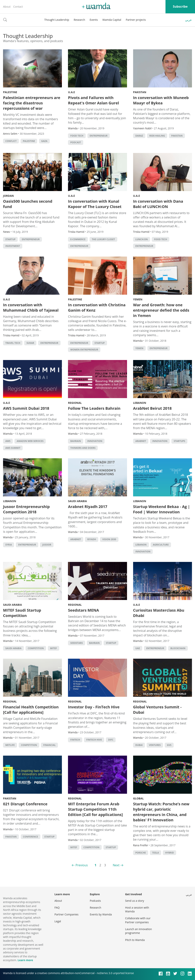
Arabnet (141, 441)
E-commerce (78, 239)
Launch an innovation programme (139, 931)
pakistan (177, 136)
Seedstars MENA (83, 610)
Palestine (10, 92)
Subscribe (180, 6)
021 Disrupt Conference (25, 804)
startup (10, 239)
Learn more (25, 960)
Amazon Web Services (30, 441)
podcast (76, 142)
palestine (29, 141)
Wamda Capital (112, 20)
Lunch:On (142, 239)
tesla (155, 853)
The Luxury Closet (103, 239)
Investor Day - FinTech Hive (94, 707)
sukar (30, 343)
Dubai (139, 745)
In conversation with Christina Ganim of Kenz (97, 308)
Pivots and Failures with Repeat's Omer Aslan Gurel (93, 100)
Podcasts (95, 901)
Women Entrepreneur (84, 350)
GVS (169, 745)
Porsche (141, 853)
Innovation (95, 441)
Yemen (138, 299)
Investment (13, 246)
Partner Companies (66, 914)
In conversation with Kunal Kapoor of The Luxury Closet (95, 204)
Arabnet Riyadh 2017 (88, 507)
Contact (18, 7)
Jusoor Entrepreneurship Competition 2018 (26, 509)
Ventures (155, 745)
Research (79, 20)
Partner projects (136, 20)
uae (138, 648)
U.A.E (71, 92)
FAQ (57, 908)
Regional (75, 403)
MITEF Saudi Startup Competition (22, 613)
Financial (49, 745)
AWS (8, 441)
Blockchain (178, 648)
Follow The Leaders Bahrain (94, 408)
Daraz (139, 136)
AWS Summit (13, 448)
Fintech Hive (94, 740)
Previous (82, 865)
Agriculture (161, 545)
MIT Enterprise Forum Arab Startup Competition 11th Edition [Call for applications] (95, 809)
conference (31, 837)
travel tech (13, 343)
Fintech (75, 740)
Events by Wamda (101, 914)
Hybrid (169, 853)
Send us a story (135, 901)
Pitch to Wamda (135, 940)
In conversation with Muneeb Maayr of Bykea (161, 100)
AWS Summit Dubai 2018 (26, 408)
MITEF (54, 648)
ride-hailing (157, 136)
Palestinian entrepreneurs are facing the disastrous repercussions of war (32, 103)
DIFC (111, 740)
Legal (58, 921)
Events (94, 20)
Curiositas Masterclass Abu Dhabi (159, 613)
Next (116, 865)
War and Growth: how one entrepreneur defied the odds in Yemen (161, 310)
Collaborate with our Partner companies (138, 920)
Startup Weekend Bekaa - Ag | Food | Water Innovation (162, 509)
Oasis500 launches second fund (28, 204)
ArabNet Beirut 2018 (152, 408)
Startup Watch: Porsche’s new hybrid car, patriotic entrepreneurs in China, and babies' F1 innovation (161, 812)
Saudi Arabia (77, 501)
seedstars (76, 643)
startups (179, 441)
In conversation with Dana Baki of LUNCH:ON (158, 204)
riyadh (92, 539)
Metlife (10, 745)
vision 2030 (109, 539)
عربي (189, 20)
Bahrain (76, 441)
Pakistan (140, 92)
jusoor (47, 545)
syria (9, 545)
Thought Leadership (57, 20)
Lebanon (140, 403)
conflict (11, 141)
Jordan (8, 196)
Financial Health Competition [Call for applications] (31, 710)
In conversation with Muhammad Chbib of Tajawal (31, 308)
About (7, 7)
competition (36, 648)
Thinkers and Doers (83, 448)
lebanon (141, 545)
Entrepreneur (99, 136)
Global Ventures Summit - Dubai (157, 710)
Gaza (44, 141)
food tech (77, 136)
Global (138, 798)
